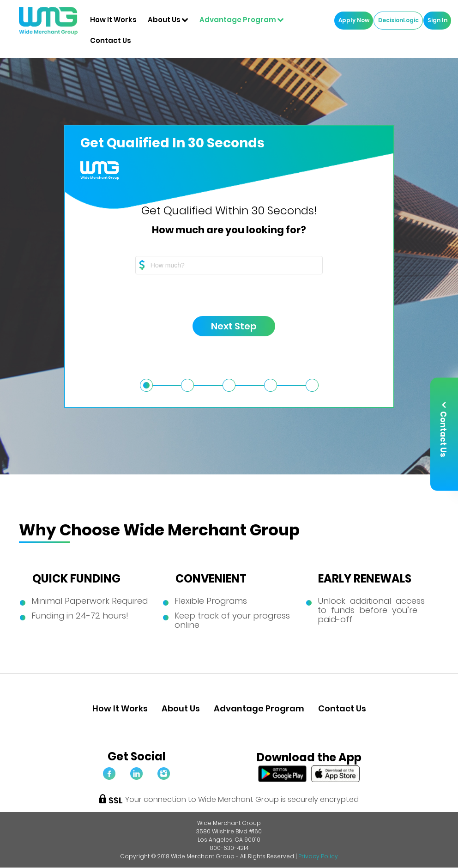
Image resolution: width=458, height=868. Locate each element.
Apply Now (352, 21)
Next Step (225, 326)
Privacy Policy (318, 856)
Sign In (435, 21)
